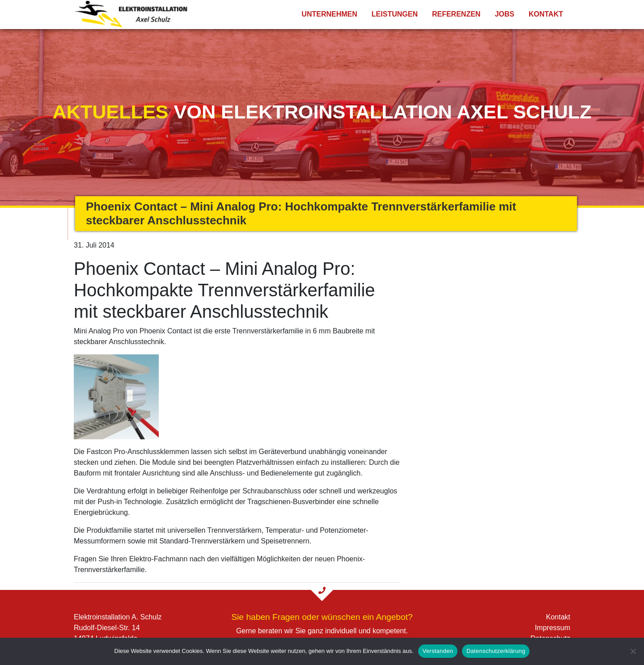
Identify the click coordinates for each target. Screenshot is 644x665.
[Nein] (633, 651)
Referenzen (456, 14)
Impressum (553, 628)
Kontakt (546, 14)
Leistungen (395, 14)
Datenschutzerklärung (496, 651)
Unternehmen (329, 14)
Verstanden (438, 651)
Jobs (504, 14)
